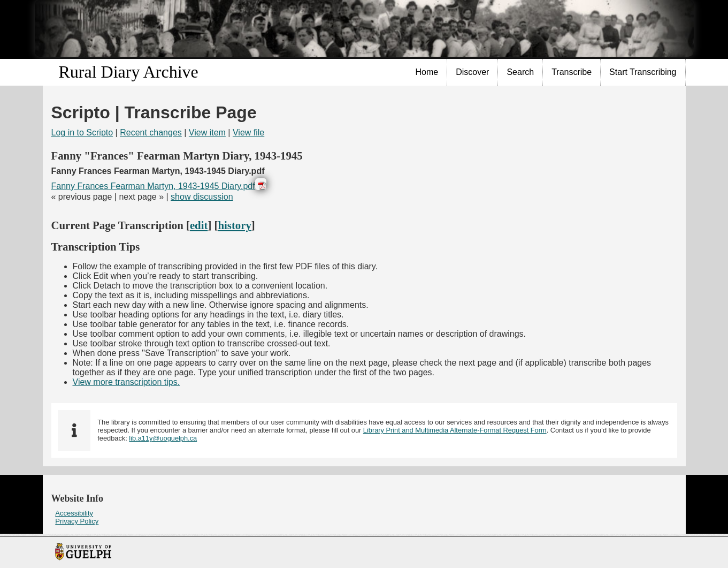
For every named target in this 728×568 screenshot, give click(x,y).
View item (207, 132)
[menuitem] (427, 72)
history (234, 225)
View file (248, 132)
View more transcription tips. (127, 382)
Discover (472, 72)
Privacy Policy (77, 521)
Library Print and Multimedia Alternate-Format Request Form (455, 430)
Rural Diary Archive (129, 72)
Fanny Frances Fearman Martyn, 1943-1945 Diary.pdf (153, 186)
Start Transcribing (643, 72)
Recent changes (151, 132)
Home (427, 72)
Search (520, 72)
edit (199, 225)
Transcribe (572, 72)
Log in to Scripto (82, 132)
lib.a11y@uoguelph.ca (163, 438)
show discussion (202, 197)
